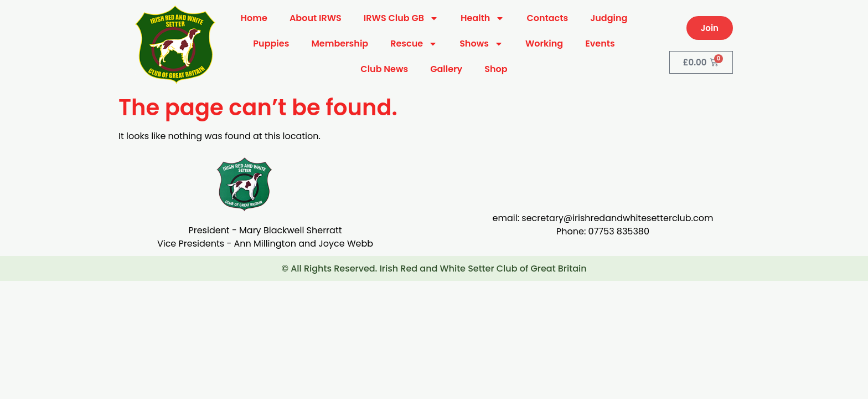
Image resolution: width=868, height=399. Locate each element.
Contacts (547, 18)
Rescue (414, 44)
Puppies (271, 44)
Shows (481, 44)
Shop (496, 69)
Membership (340, 44)
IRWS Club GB (401, 18)
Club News (384, 69)
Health (482, 18)
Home (254, 18)
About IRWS (316, 18)
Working (544, 44)
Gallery (446, 69)
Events (600, 44)
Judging (609, 18)
